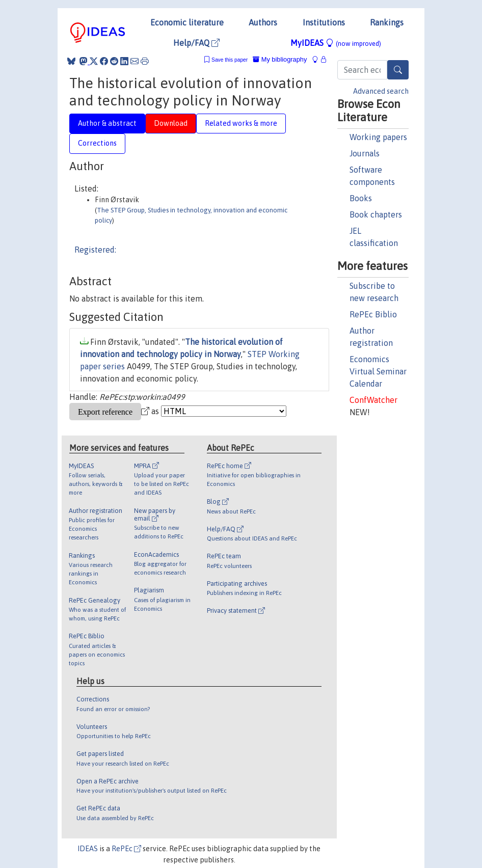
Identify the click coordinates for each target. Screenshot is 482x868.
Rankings (387, 22)
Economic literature (187, 22)
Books (361, 198)
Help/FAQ (196, 43)
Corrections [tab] (97, 143)
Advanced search (381, 91)
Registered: (95, 250)
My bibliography (280, 59)
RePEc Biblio (373, 314)
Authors (263, 22)
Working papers (378, 137)
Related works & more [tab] (241, 123)
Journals (365, 153)
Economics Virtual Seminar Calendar (378, 371)
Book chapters (376, 214)
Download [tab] (171, 123)
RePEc (126, 849)
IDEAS (88, 849)
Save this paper (230, 60)
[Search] (398, 70)
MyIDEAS (336, 43)
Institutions (324, 22)
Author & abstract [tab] (107, 123)
